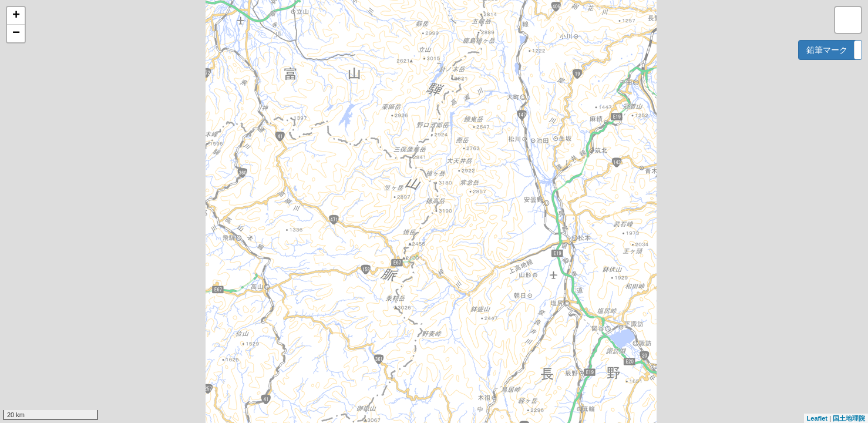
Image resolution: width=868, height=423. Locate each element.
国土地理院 (849, 418)
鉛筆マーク (827, 50)
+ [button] (16, 16)
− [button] (16, 33)
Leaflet (817, 418)
